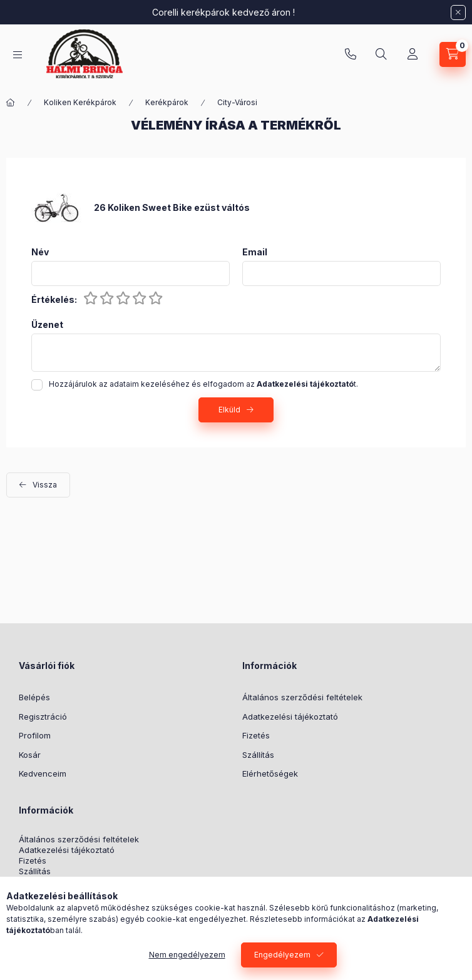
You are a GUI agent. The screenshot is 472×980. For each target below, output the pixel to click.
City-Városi (237, 102)
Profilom (35, 735)
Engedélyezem (282, 955)
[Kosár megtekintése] (453, 54)
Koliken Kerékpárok (80, 102)
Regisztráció (43, 717)
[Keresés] (381, 54)
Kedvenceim (43, 773)
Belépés (34, 697)
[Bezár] (458, 13)
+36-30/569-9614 (351, 54)
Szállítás (258, 755)
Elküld (229, 410)
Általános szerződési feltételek (302, 697)
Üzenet (47, 325)
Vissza (45, 485)
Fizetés (256, 735)
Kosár (30, 755)
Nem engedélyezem (187, 955)
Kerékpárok (167, 102)
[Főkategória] (11, 103)
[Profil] (413, 54)
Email (255, 252)
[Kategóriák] (18, 55)
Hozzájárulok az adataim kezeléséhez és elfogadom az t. (203, 384)
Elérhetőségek (270, 773)
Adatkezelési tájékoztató (290, 717)
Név (40, 252)
